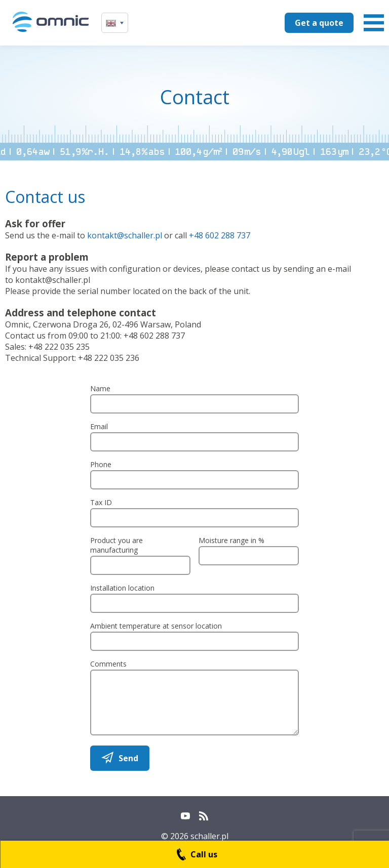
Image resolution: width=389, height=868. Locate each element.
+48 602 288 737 (220, 235)
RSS (204, 816)
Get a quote (319, 23)
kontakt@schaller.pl (125, 235)
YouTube (185, 816)
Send (128, 758)
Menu (374, 23)
